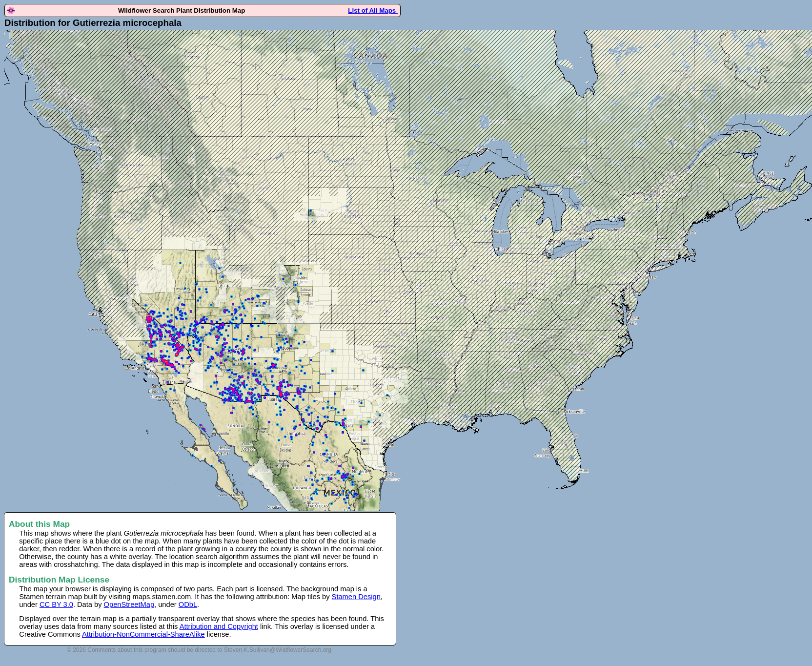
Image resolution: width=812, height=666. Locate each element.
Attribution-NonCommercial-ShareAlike (143, 634)
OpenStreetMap (129, 604)
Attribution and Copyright (219, 626)
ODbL (188, 604)
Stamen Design (356, 597)
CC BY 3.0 (56, 604)
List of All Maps (373, 10)
